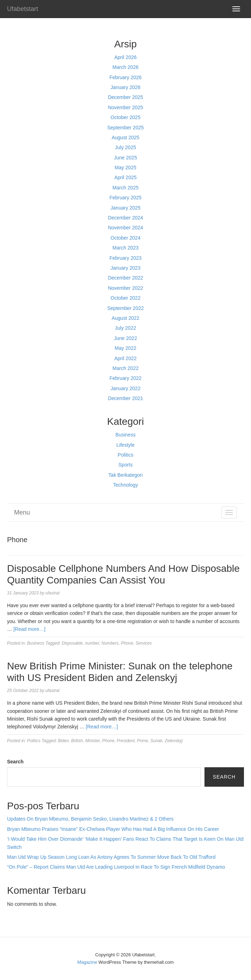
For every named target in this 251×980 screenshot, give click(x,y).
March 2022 (125, 368)
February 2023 (125, 258)
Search (15, 762)
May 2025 (125, 168)
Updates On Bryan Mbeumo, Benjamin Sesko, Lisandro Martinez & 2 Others (90, 819)
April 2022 (125, 358)
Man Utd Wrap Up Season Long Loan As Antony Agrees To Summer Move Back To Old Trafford (111, 857)
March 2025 (125, 188)
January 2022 (126, 388)
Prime (142, 741)
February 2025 (125, 198)
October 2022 (126, 298)
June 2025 (125, 158)
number (92, 643)
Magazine (87, 962)
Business (126, 435)
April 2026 (125, 57)
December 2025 (125, 97)
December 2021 (125, 398)
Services (144, 643)
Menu (22, 512)
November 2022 (125, 288)
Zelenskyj (174, 741)
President (126, 741)
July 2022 (125, 328)
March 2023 (125, 248)
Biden (63, 741)
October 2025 (126, 117)
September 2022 (125, 308)
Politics (125, 455)
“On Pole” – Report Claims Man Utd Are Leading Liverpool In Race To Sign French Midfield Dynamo (116, 867)
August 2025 (126, 137)
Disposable (72, 643)
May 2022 (125, 348)
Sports (125, 465)
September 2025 (125, 128)
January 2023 (126, 268)
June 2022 (125, 338)
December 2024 (125, 218)
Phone (127, 643)
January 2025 (126, 208)
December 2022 (125, 278)
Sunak (157, 741)
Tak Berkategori (125, 475)
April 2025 (125, 177)
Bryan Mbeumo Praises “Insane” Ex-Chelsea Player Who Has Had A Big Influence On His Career (113, 829)
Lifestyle (125, 445)
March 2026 (125, 67)
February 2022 (125, 378)
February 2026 (125, 77)
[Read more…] (29, 629)
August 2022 (126, 318)
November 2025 (125, 107)
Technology (126, 485)
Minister (93, 741)
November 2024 (125, 228)
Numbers (110, 643)
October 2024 (126, 238)
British (77, 741)
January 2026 (126, 87)
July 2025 (125, 147)
